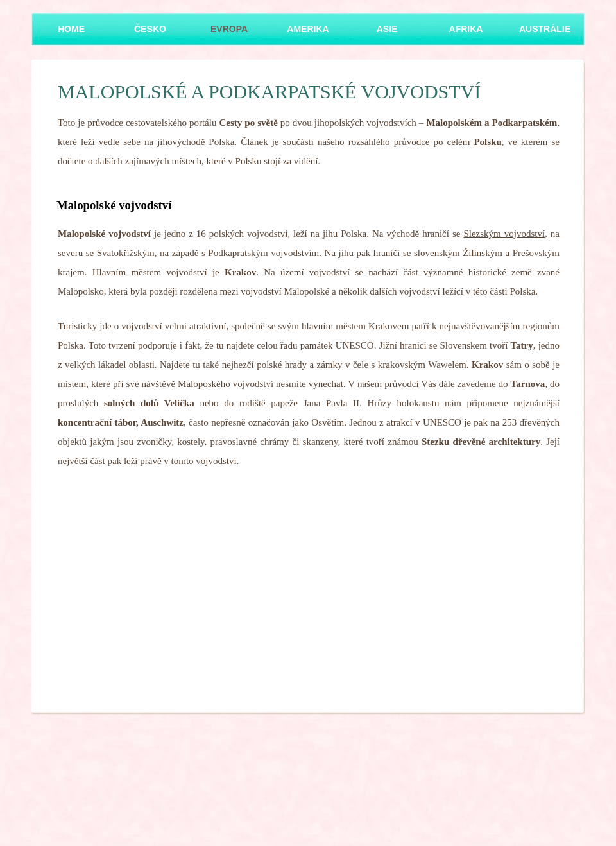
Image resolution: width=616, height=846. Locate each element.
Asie (387, 29)
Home (71, 29)
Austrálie (545, 29)
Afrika (466, 29)
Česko (150, 29)
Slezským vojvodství (504, 234)
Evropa (229, 29)
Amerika (308, 29)
